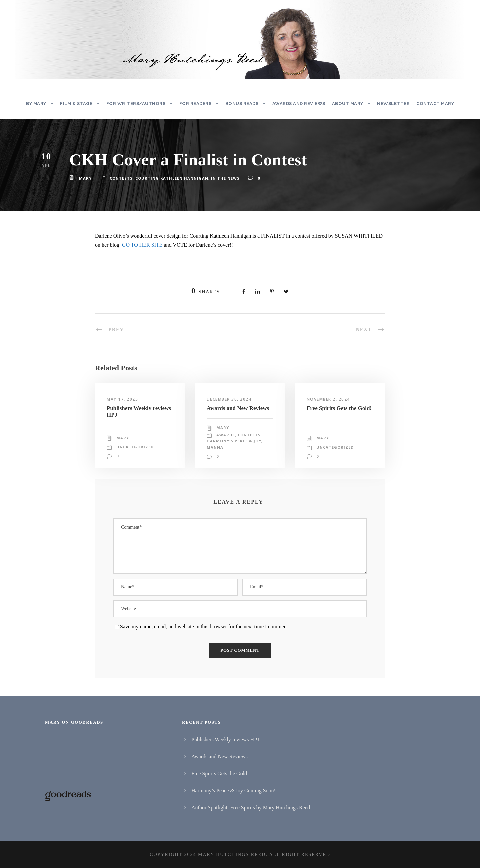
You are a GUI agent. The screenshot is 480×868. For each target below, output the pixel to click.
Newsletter (394, 103)
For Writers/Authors (136, 103)
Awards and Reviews (300, 103)
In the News (220, 178)
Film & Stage (78, 103)
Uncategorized (134, 456)
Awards (225, 435)
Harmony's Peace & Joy (234, 441)
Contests (120, 178)
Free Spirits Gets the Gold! (339, 408)
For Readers (195, 103)
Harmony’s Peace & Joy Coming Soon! (233, 790)
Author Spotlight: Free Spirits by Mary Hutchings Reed (251, 807)
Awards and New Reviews (238, 408)
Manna (214, 447)
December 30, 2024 (231, 399)
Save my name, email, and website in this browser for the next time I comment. (205, 626)
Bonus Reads (242, 103)
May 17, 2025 (122, 399)
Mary (85, 178)
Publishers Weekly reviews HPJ (225, 739)
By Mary (38, 103)
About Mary (349, 103)
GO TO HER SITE (142, 245)
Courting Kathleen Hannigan (169, 178)
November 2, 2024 (329, 399)
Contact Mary (434, 103)
